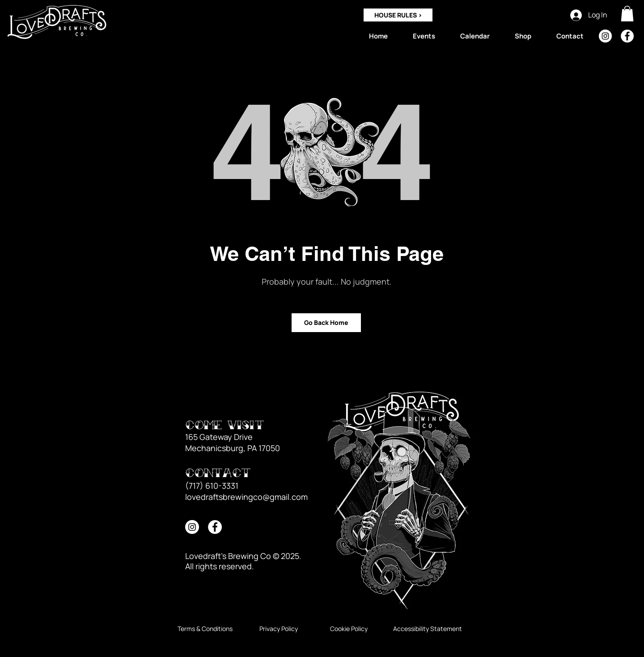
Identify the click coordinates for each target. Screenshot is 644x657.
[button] (627, 14)
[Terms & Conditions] (205, 629)
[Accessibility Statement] (428, 629)
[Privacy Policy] (278, 629)
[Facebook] (627, 36)
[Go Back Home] (326, 323)
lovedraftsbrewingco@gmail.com (246, 497)
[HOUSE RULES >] (398, 15)
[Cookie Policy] (349, 629)
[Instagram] (605, 36)
